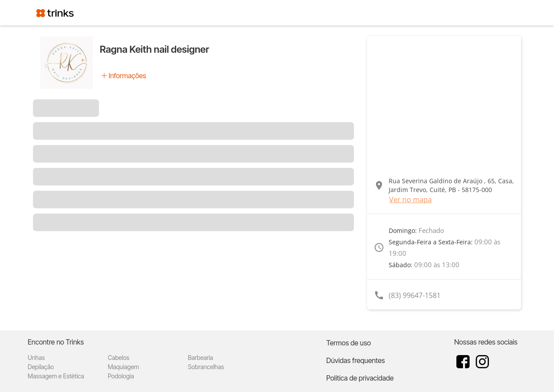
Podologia (121, 376)
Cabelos (118, 358)
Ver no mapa (410, 200)
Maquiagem (123, 367)
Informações (127, 76)
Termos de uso (349, 343)
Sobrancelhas (206, 367)
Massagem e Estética (56, 376)
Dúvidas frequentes (355, 360)
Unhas (36, 358)
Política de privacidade (360, 378)
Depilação (41, 367)
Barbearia (200, 358)
